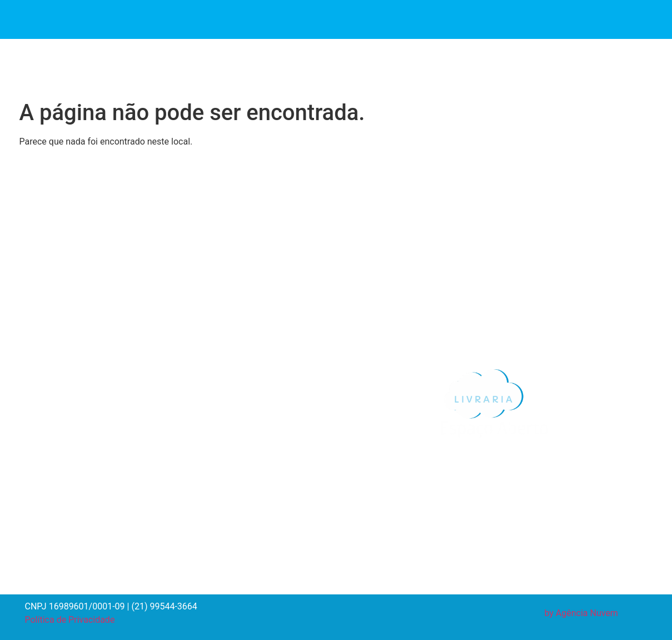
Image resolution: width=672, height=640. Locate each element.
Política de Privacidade (70, 620)
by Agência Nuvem (581, 613)
